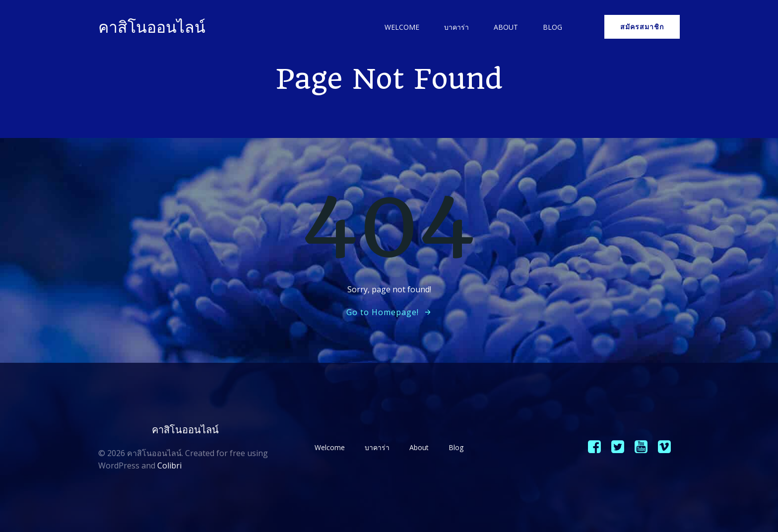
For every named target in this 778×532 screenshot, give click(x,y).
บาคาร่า (456, 27)
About (506, 27)
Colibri (169, 465)
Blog (552, 27)
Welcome (402, 27)
